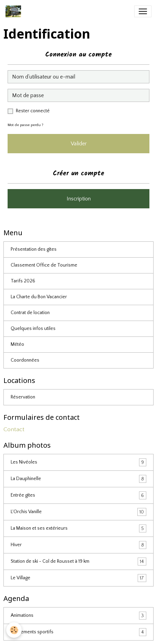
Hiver (78, 545)
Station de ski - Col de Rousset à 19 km (78, 562)
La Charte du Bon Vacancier (39, 297)
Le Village (78, 578)
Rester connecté (33, 111)
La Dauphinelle (78, 479)
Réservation (23, 397)
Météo (17, 344)
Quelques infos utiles (33, 329)
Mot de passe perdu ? (26, 125)
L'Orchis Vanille (78, 512)
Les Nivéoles (78, 462)
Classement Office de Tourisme (44, 265)
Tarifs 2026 (23, 281)
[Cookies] (14, 630)
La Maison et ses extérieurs (78, 528)
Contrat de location (30, 313)
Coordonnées (25, 360)
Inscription (79, 199)
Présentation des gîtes (34, 249)
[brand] (15, 11)
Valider (79, 144)
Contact (14, 429)
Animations (78, 616)
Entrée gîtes (78, 495)
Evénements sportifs (78, 632)
